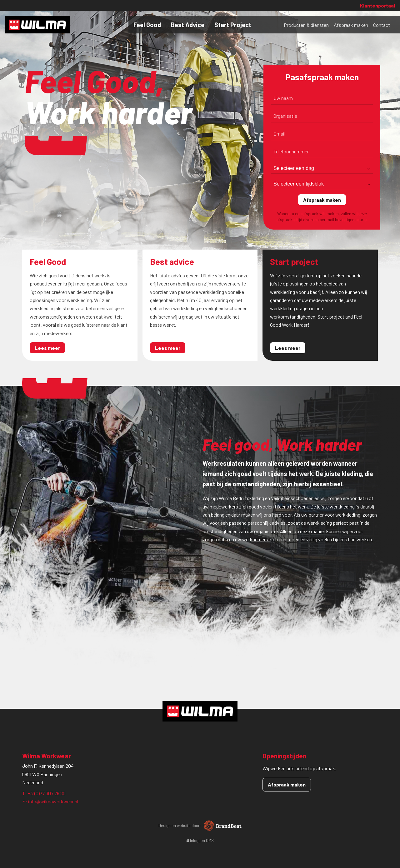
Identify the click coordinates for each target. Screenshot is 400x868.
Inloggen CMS (200, 841)
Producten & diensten (306, 25)
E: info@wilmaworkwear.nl (50, 801)
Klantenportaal (377, 5)
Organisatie (285, 116)
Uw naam (283, 98)
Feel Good (147, 25)
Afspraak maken (351, 25)
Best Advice (188, 25)
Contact (382, 25)
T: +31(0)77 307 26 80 (44, 793)
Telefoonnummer (291, 151)
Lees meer (47, 348)
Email (279, 134)
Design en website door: (200, 826)
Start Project (233, 25)
